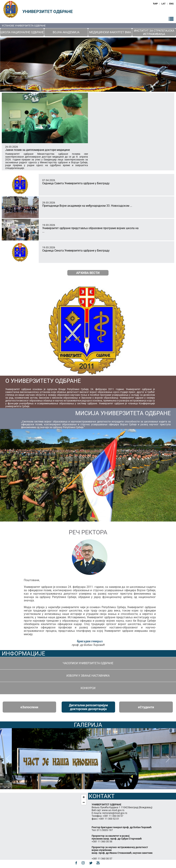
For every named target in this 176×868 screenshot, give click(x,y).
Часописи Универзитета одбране (88, 663)
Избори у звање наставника (88, 676)
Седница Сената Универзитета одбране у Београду (76, 251)
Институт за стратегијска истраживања (154, 32)
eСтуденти (146, 707)
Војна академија (66, 32)
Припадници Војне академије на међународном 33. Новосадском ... (87, 206)
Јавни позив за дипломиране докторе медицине (37, 150)
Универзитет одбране (48, 12)
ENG (171, 4)
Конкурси (88, 688)
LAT (163, 4)
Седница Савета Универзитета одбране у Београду (76, 183)
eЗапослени (29, 707)
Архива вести (88, 273)
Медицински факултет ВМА (110, 32)
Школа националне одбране (22, 32)
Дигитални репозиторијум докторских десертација (88, 707)
